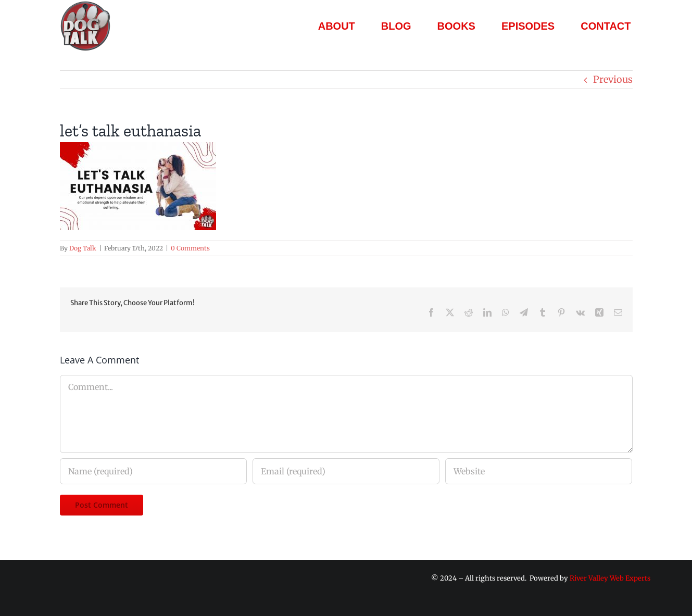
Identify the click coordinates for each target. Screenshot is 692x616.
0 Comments (190, 248)
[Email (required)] (346, 471)
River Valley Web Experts (610, 578)
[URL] (539, 471)
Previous (613, 79)
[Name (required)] (153, 471)
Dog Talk (83, 248)
